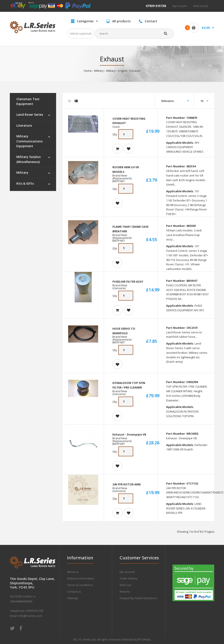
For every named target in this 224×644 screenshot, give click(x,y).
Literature (24, 125)
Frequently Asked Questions (138, 598)
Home (88, 71)
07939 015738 (156, 6)
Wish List (125, 585)
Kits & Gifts (25, 183)
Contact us (74, 591)
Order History (129, 578)
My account (127, 572)
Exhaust (135, 71)
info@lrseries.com (30, 616)
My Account (180, 6)
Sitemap (72, 598)
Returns (125, 591)
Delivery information (81, 578)
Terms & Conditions (80, 585)
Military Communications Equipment (29, 141)
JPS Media (144, 639)
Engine (123, 71)
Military (99, 71)
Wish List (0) (200, 6)
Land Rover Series (30, 115)
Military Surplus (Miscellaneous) (28, 159)
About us (73, 572)
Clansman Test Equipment (28, 101)
